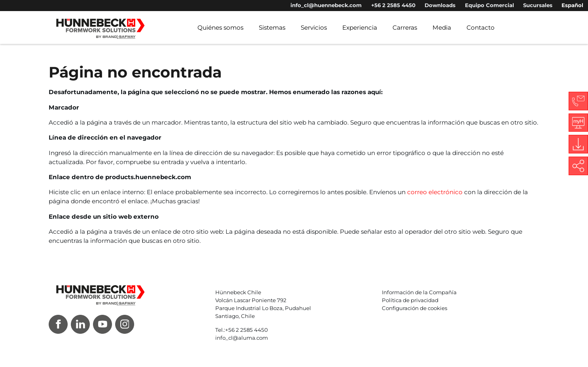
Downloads (440, 5)
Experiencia (360, 27)
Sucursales (538, 5)
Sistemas (272, 27)
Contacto (481, 27)
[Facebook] (58, 324)
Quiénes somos (220, 27)
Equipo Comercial (489, 5)
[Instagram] (125, 324)
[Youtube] (102, 324)
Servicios (314, 27)
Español (572, 5)
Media (442, 27)
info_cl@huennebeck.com (326, 5)
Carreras (405, 27)
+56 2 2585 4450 (393, 5)
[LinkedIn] (80, 324)
